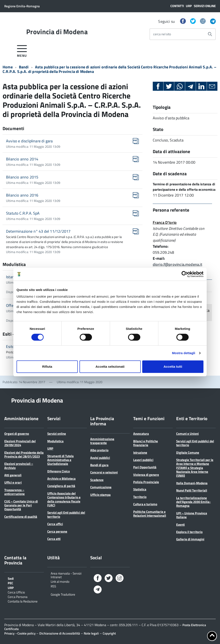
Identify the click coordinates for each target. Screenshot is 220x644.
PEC (10, 583)
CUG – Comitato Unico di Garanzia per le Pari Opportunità (21, 505)
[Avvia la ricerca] (210, 34)
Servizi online (205, 6)
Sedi (11, 578)
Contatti (177, 6)
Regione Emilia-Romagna (22, 6)
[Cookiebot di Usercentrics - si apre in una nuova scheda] (185, 274)
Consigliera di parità (61, 486)
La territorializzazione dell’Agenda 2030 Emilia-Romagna (193, 502)
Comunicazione (101, 487)
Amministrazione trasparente (102, 441)
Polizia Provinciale (146, 482)
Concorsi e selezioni (104, 472)
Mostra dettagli (183, 353)
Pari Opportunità (145, 467)
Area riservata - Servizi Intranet (66, 575)
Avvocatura (141, 434)
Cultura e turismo (145, 504)
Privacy (9, 633)
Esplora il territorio (189, 532)
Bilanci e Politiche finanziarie (146, 443)
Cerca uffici (55, 524)
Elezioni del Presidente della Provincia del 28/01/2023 (24, 454)
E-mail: (159, 258)
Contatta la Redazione (23, 601)
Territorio (140, 497)
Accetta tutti (173, 367)
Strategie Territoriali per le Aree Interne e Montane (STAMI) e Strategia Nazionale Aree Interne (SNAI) (195, 468)
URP (189, 6)
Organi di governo (17, 434)
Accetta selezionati (110, 367)
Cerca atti (54, 539)
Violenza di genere (146, 475)
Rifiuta (47, 367)
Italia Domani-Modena (192, 483)
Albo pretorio (99, 450)
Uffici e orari (13, 482)
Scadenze (97, 480)
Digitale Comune (188, 453)
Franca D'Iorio (165, 222)
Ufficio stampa (100, 495)
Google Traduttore (63, 594)
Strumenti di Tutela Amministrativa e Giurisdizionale (60, 460)
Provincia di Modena (57, 32)
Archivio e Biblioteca (61, 479)
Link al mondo (60, 581)
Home (8, 67)
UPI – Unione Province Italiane (192, 515)
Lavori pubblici (143, 460)
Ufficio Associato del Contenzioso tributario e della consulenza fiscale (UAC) (64, 499)
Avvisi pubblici (100, 458)
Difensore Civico (59, 471)
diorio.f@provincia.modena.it (177, 264)
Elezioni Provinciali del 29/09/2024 (20, 443)
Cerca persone (57, 531)
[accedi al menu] (22, 50)
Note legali (91, 633)
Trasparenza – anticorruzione (15, 492)
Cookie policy (26, 633)
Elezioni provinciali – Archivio (19, 466)
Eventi (180, 525)
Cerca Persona (18, 596)
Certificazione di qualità (21, 517)
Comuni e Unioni (187, 434)
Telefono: (161, 246)
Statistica (140, 489)
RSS (53, 586)
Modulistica (55, 441)
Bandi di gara (99, 465)
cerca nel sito (162, 34)
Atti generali (13, 475)
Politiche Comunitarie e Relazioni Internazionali (150, 514)
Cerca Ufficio (16, 592)
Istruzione (140, 453)
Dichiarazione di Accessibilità (60, 633)
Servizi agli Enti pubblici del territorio (66, 514)
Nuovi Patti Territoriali (192, 490)
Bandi (24, 67)
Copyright (109, 633)
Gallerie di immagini (190, 539)
